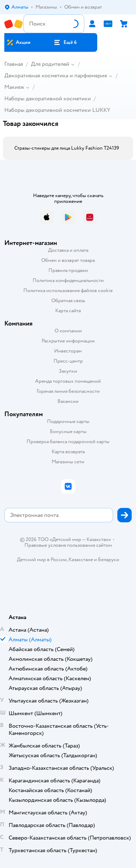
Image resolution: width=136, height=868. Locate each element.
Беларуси (109, 560)
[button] (65, 42)
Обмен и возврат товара (68, 260)
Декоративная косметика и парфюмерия (56, 76)
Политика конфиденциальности (68, 280)
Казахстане (81, 560)
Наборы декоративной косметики (48, 99)
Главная (14, 64)
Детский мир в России (42, 560)
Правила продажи (68, 270)
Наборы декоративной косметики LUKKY (57, 110)
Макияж (14, 87)
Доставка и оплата (68, 250)
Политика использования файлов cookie (68, 290)
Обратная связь (68, 301)
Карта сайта (68, 311)
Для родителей (50, 64)
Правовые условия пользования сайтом (68, 545)
